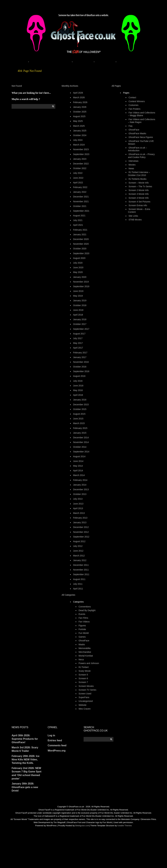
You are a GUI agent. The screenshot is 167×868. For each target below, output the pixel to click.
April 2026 (78, 93)
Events (82, 614)
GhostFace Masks (137, 133)
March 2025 (79, 126)
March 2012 (79, 556)
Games (82, 637)
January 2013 (80, 522)
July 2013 (78, 499)
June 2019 (78, 291)
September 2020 (81, 253)
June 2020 (78, 267)
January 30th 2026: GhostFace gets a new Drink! (25, 787)
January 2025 (80, 131)
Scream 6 (83, 678)
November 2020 (81, 244)
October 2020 (80, 249)
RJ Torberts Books (137, 179)
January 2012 (80, 560)
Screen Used (85, 694)
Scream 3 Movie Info (139, 194)
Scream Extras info (138, 205)
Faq (130, 126)
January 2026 (80, 107)
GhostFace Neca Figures (141, 137)
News (131, 168)
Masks (82, 644)
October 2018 (80, 305)
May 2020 (78, 272)
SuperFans (84, 697)
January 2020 (80, 277)
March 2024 (79, 145)
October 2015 (80, 409)
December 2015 (81, 405)
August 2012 (79, 541)
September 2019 (81, 286)
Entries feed (55, 740)
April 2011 (78, 589)
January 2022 (80, 192)
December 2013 (81, 489)
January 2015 (80, 433)
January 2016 (80, 400)
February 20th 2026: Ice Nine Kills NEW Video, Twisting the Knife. (25, 760)
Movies (132, 165)
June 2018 (78, 310)
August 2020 (79, 258)
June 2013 (78, 504)
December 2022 (81, 164)
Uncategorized (86, 701)
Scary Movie (85, 671)
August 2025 (79, 116)
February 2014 (80, 480)
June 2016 (78, 386)
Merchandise (85, 652)
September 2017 (81, 329)
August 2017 (79, 334)
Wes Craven (85, 709)
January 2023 (80, 159)
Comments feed (57, 745)
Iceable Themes (125, 826)
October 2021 (80, 206)
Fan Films (83, 618)
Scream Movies (86, 686)
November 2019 (81, 282)
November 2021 (81, 201)
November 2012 (81, 532)
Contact (132, 97)
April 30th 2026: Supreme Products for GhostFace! (25, 739)
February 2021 (80, 230)
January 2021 (80, 234)
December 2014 (81, 438)
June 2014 (78, 461)
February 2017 (80, 353)
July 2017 (78, 338)
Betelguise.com (82, 826)
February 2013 (80, 518)
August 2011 (79, 579)
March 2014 (79, 475)
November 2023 (81, 149)
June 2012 (78, 551)
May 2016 (78, 390)
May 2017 (78, 343)
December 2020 (81, 239)
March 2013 (79, 513)
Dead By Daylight (87, 610)
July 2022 (78, 173)
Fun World (84, 633)
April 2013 (78, 508)
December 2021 (81, 197)
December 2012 (81, 527)
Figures (82, 626)
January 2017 (80, 357)
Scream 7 (83, 682)
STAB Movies (135, 220)
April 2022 (78, 183)
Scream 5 (83, 675)
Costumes (133, 105)
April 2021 (78, 225)
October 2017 (80, 324)
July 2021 (78, 220)
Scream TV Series (87, 690)
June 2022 (78, 178)
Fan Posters (134, 109)
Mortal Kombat (86, 656)
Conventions (85, 607)
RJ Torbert (84, 667)
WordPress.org (57, 751)
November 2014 (81, 442)
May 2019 (78, 296)
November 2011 (81, 570)
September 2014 (81, 452)
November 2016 (81, 362)
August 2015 (79, 414)
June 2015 (78, 419)
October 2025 (80, 112)
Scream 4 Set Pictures (139, 202)
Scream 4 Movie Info (139, 198)
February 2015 (80, 428)
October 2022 (80, 168)
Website (82, 705)
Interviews (133, 161)
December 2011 (81, 565)
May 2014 (78, 466)
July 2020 (78, 263)
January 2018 (80, 319)
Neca (81, 659)
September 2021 (81, 211)
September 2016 (81, 371)
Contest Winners (137, 101)
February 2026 (80, 102)
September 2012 (81, 537)
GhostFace (84, 641)
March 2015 (79, 423)
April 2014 (78, 471)
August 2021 (79, 216)
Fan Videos (84, 622)
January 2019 (80, 300)
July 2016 (78, 381)
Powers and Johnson (89, 663)
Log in (51, 735)
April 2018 (78, 315)
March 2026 (79, 97)
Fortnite (82, 629)
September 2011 (81, 574)
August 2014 (79, 456)
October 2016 (80, 367)
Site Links (133, 216)
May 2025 (78, 121)
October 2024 (80, 135)
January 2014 (80, 485)
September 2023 (81, 154)
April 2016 (78, 395)
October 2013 (80, 494)
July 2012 (78, 546)
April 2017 (78, 348)
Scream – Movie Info (139, 183)
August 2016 (79, 376)
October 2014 (80, 447)
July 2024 (78, 140)
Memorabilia (85, 648)
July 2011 (78, 584)
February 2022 (80, 187)
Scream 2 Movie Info (139, 190)
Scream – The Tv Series (140, 186)
